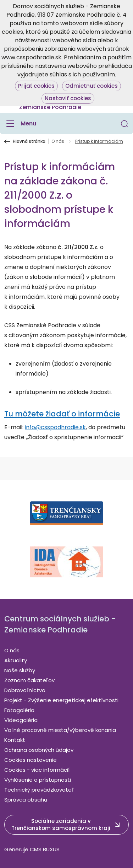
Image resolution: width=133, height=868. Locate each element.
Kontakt (15, 740)
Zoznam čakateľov (29, 680)
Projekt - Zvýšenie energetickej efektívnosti (61, 700)
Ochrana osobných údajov (39, 750)
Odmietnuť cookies (92, 86)
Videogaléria (21, 720)
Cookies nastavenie (31, 760)
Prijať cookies (36, 86)
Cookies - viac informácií (37, 770)
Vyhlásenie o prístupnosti (38, 780)
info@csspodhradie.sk (55, 427)
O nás (58, 141)
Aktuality (16, 660)
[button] (124, 124)
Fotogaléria (19, 710)
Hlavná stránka (29, 141)
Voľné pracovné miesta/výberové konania (60, 730)
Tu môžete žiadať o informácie (62, 414)
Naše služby (20, 670)
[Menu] (20, 124)
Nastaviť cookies (68, 98)
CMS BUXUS (45, 849)
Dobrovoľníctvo (25, 690)
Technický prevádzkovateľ (39, 790)
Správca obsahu (26, 800)
